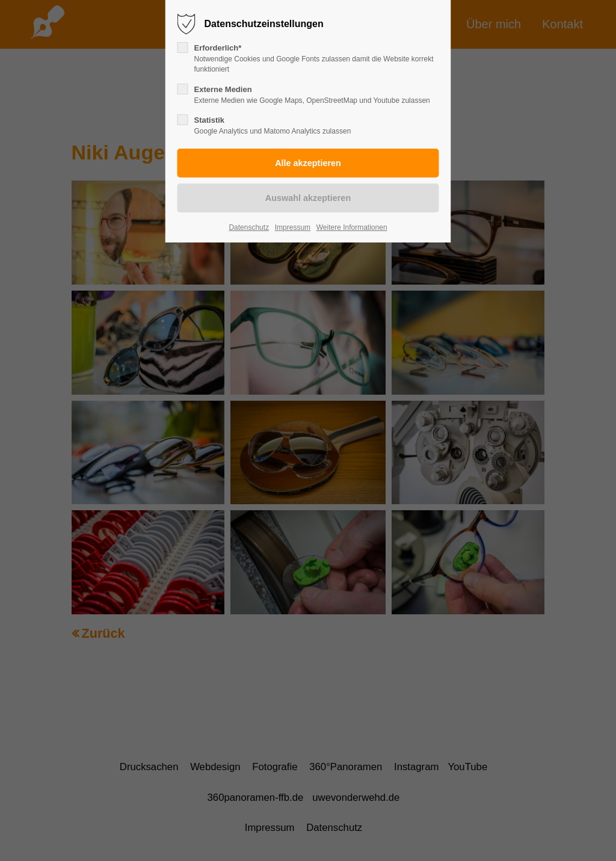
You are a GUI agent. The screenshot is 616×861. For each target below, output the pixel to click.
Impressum (293, 227)
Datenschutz (249, 227)
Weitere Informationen (352, 227)
